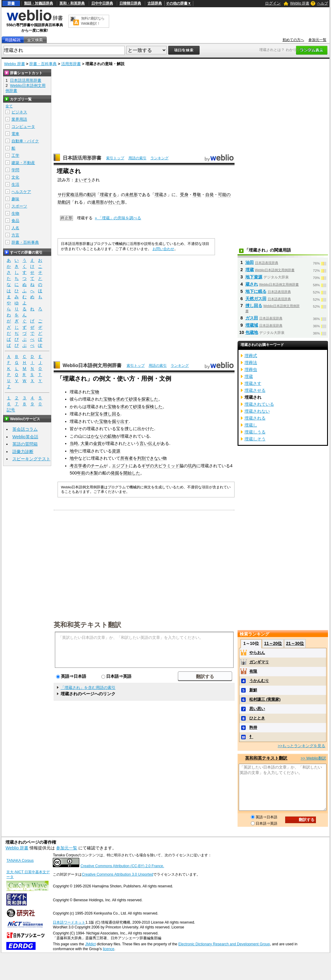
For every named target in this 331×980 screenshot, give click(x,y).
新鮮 (253, 690)
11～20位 (273, 643)
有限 (253, 671)
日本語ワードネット (69, 922)
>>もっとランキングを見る (301, 746)
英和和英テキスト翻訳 (87, 624)
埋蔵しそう (255, 439)
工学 (15, 155)
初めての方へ (293, 40)
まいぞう (83, 180)
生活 (15, 184)
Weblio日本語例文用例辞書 (92, 365)
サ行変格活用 (70, 195)
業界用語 (19, 119)
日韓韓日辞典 (130, 3)
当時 (74, 443)
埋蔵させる (255, 390)
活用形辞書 (71, 64)
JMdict (90, 944)
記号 (11, 410)
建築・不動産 (23, 163)
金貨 (97, 443)
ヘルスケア (21, 192)
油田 (250, 262)
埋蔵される (255, 418)
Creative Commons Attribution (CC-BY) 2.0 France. (122, 866)
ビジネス (19, 112)
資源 (116, 451)
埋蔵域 (252, 325)
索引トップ (115, 158)
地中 (74, 451)
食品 (15, 221)
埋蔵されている (259, 404)
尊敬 (197, 195)
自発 (210, 195)
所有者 (127, 458)
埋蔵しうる (255, 432)
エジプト (120, 466)
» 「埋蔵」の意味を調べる (118, 218)
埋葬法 (251, 363)
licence (109, 949)
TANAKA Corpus (20, 861)
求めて (122, 399)
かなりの (99, 436)
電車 (15, 134)
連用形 (98, 202)
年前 (81, 473)
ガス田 (252, 318)
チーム (97, 466)
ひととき (257, 718)
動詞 (91, 195)
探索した (150, 399)
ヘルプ (323, 3)
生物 (15, 213)
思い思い (257, 709)
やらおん (257, 653)
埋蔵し (251, 425)
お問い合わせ (163, 249)
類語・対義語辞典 (39, 3)
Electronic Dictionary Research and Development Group (224, 944)
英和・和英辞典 (72, 3)
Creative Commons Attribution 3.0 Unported (117, 874)
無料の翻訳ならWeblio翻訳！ (93, 21)
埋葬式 (251, 356)
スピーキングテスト (31, 459)
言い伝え (148, 443)
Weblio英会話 (25, 437)
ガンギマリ (259, 662)
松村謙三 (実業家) (265, 699)
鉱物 (112, 436)
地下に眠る (256, 291)
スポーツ (19, 206)
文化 (15, 177)
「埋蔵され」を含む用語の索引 (88, 688)
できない (154, 458)
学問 (15, 170)
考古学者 (78, 466)
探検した (154, 407)
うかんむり (259, 681)
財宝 (95, 414)
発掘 (115, 473)
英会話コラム (25, 429)
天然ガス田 (256, 299)
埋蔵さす (253, 383)
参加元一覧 (317, 40)
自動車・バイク (25, 141)
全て (9, 106)
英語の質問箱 (25, 444)
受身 (184, 195)
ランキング (159, 158)
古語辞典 (155, 3)
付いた (115, 202)
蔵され (252, 284)
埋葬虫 (251, 369)
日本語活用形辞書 (82, 158)
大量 (85, 443)
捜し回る (112, 414)
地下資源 (254, 277)
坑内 (192, 466)
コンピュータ (23, 127)
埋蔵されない (257, 411)
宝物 (95, 392)
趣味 (15, 199)
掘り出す (120, 421)
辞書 (11, 3)
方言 (15, 235)
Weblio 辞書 (300, 3)
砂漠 (133, 399)
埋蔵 (159, 195)
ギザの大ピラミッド (160, 466)
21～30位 (295, 643)
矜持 (253, 727)
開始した (132, 473)
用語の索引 (137, 158)
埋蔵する (108, 195)
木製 (94, 473)
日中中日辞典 (102, 3)
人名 (15, 228)
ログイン (273, 3)
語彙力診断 (23, 452)
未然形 (131, 195)
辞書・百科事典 (43, 64)
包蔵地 (252, 332)
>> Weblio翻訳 (313, 758)
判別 (141, 458)
